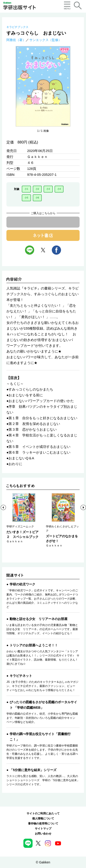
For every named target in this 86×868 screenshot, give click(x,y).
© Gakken (43, 862)
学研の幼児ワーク (22, 584)
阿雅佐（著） (16, 40)
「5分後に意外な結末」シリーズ (33, 770)
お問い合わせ (43, 834)
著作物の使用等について (43, 824)
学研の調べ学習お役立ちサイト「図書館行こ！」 (40, 737)
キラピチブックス (17, 27)
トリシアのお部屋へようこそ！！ (34, 645)
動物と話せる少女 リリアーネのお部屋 (39, 619)
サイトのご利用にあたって (43, 813)
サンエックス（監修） (45, 40)
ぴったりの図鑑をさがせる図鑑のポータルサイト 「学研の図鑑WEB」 (43, 705)
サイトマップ (43, 829)
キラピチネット (21, 676)
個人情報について (43, 818)
